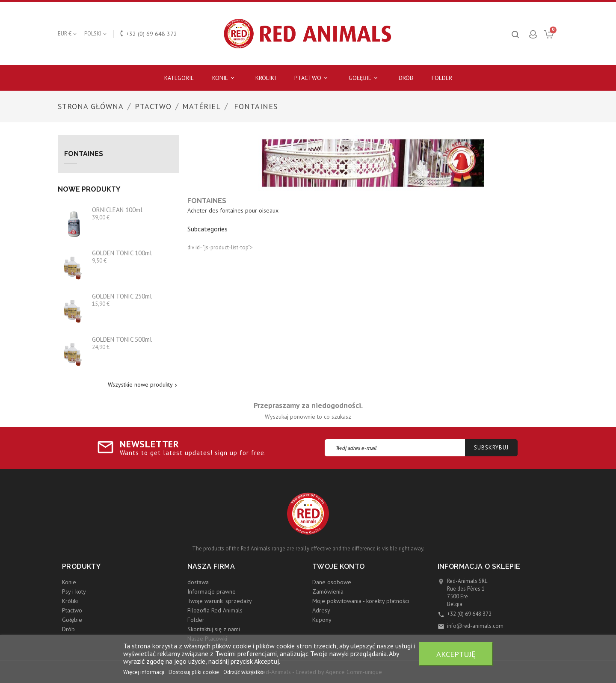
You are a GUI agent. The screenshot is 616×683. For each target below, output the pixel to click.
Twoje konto (338, 566)
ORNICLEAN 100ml (117, 210)
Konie (225, 78)
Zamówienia (328, 591)
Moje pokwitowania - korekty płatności (361, 601)
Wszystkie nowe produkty (143, 385)
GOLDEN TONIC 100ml (122, 253)
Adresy (321, 610)
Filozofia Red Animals (215, 610)
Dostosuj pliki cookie (194, 672)
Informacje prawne (212, 591)
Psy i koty (74, 591)
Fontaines (84, 154)
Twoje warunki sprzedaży (220, 601)
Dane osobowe (332, 582)
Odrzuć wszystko (243, 672)
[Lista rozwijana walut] (68, 34)
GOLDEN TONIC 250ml (122, 296)
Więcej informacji (144, 672)
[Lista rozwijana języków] (96, 34)
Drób (406, 78)
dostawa (198, 582)
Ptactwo (312, 78)
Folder (442, 78)
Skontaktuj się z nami (214, 629)
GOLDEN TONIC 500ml (122, 339)
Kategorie (179, 78)
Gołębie (364, 78)
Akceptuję (456, 654)
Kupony (322, 620)
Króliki (266, 78)
